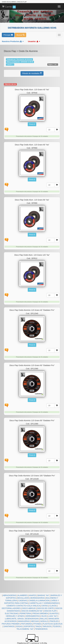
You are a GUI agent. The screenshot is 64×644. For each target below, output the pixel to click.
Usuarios (34, 41)
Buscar (20, 35)
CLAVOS (53, 606)
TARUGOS (47, 626)
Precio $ (32, 124)
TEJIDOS (56, 626)
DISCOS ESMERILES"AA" (32, 611)
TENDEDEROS (41, 629)
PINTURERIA (26, 624)
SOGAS (19, 626)
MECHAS (35, 621)
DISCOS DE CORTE (46, 608)
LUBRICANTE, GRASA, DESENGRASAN (22, 619)
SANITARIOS (9, 626)
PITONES (37, 624)
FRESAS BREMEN (40, 613)
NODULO (44, 621)
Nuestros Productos (13, 41)
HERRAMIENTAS (33, 616)
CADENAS (23, 601)
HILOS (44, 616)
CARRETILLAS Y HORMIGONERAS (44, 603)
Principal (8, 35)
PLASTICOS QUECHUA (53, 624)
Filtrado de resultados (32, 73)
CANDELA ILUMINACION (39, 601)
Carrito (9, 7)
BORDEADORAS (38, 598)
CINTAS (45, 606)
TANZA (38, 626)
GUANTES (54, 613)
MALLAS (44, 619)
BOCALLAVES (23, 598)
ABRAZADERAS (10, 595)
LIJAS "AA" (53, 616)
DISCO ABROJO (29, 608)
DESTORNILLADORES (11, 608)
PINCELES (54, 621)
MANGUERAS (24, 621)
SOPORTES (29, 626)
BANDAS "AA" (43, 595)
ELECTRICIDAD (12, 613)
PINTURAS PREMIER (11, 624)
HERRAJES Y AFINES (15, 616)
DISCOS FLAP (50, 611)
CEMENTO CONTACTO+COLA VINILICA (23, 606)
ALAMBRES (23, 595)
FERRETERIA (25, 613)
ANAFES (33, 595)
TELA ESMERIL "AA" (25, 629)
